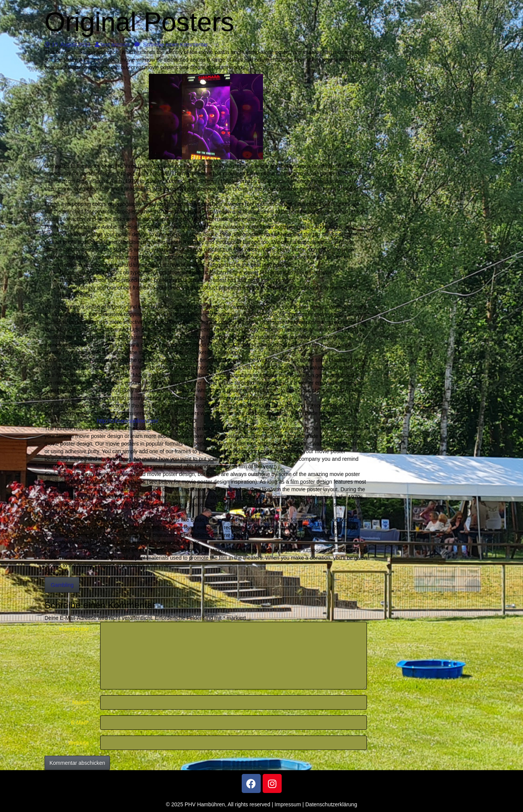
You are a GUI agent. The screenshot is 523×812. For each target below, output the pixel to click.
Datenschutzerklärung (331, 804)
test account (112, 45)
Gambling (62, 585)
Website (79, 743)
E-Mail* (80, 723)
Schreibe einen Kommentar (171, 45)
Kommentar (74, 629)
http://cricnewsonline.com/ (128, 421)
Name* (81, 702)
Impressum (288, 804)
